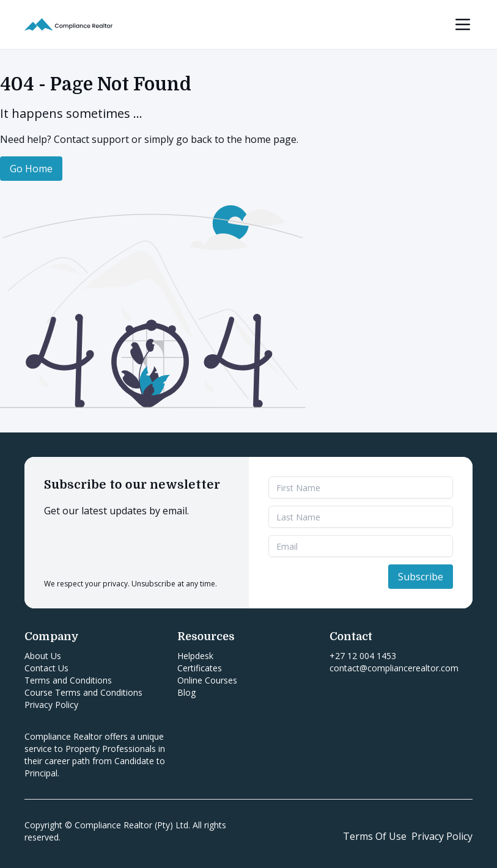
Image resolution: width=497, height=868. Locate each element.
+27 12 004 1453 (363, 656)
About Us (43, 656)
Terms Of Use (375, 836)
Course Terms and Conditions (83, 692)
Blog (186, 692)
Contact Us (46, 668)
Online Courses (207, 680)
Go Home (31, 169)
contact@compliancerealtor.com (394, 668)
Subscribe (421, 577)
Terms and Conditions (68, 680)
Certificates (200, 668)
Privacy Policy (51, 705)
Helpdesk (195, 656)
